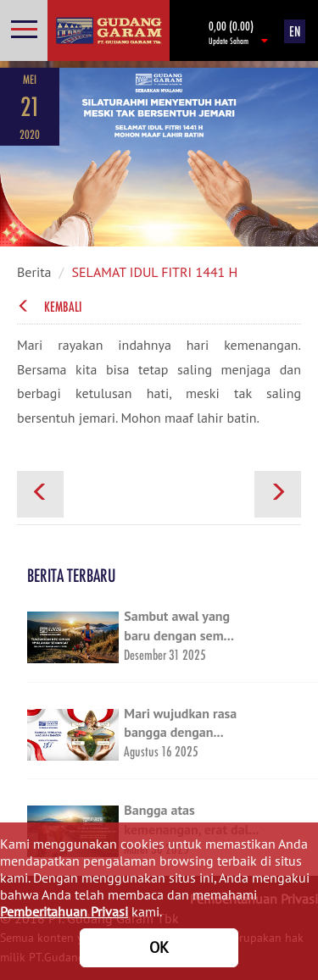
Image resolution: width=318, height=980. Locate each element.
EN (295, 31)
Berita (34, 272)
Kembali (49, 307)
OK (159, 947)
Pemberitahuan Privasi (64, 911)
